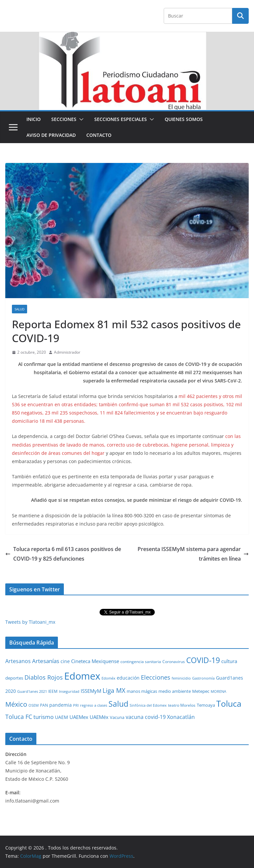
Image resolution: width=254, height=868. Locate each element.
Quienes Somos (184, 119)
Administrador (67, 352)
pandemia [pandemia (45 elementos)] (61, 705)
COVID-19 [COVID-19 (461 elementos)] (203, 660)
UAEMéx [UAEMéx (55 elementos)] (99, 717)
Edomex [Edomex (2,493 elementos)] (82, 676)
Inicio (34, 119)
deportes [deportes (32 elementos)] (14, 678)
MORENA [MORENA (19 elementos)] (218, 691)
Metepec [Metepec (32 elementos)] (201, 691)
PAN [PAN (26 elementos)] (44, 705)
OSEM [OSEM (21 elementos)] (34, 705)
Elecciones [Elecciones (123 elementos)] (156, 677)
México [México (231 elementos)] (16, 704)
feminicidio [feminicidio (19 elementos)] (181, 678)
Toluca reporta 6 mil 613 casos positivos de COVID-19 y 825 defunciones (63, 554)
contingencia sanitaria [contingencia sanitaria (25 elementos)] (141, 662)
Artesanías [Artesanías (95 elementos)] (46, 661)
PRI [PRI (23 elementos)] (76, 705)
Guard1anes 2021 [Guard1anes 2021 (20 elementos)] (32, 691)
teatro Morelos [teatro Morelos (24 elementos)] (182, 705)
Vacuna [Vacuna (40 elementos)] (117, 717)
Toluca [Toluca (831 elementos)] (229, 703)
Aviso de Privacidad (51, 135)
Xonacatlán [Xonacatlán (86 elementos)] (181, 717)
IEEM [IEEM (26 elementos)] (53, 691)
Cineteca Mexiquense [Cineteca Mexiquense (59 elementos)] (95, 661)
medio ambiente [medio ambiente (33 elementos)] (175, 691)
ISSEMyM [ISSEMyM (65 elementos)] (91, 691)
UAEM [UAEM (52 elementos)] (62, 717)
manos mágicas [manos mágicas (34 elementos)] (142, 691)
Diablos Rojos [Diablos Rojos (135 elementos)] (44, 677)
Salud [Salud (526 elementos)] (118, 704)
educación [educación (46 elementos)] (128, 678)
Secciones (64, 119)
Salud (20, 309)
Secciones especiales (121, 119)
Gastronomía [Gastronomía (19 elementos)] (203, 678)
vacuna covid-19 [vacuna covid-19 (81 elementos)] (146, 717)
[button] (80, 119)
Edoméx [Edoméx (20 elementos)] (108, 678)
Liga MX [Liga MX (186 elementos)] (114, 690)
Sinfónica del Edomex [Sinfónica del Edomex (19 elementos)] (148, 705)
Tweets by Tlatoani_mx (30, 622)
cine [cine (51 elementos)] (65, 661)
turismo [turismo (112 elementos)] (43, 717)
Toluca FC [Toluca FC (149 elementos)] (19, 716)
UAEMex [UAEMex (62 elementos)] (79, 717)
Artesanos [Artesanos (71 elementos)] (18, 661)
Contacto (99, 135)
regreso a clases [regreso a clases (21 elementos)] (94, 705)
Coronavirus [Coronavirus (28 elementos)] (174, 662)
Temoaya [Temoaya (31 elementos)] (206, 705)
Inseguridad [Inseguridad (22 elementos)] (69, 691)
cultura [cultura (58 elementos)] (229, 661)
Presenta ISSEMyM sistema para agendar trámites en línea (193, 554)
